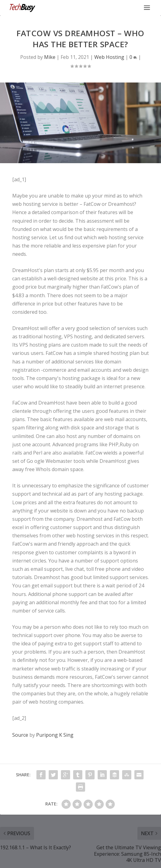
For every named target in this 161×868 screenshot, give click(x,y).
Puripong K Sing (55, 735)
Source (20, 735)
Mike (50, 57)
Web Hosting (109, 57)
